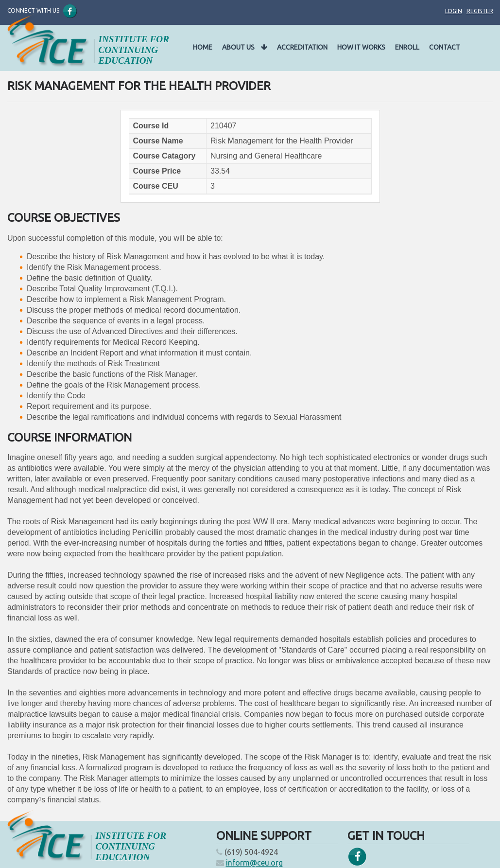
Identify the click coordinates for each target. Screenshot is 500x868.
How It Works (361, 47)
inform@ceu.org (254, 863)
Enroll (407, 47)
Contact (445, 47)
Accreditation (302, 47)
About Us (245, 47)
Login (454, 11)
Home (203, 47)
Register (480, 11)
